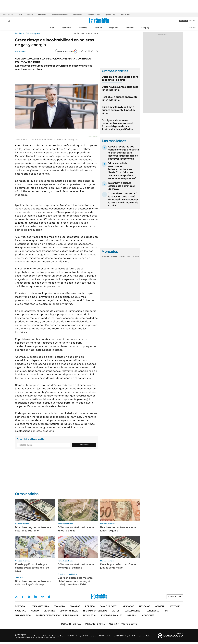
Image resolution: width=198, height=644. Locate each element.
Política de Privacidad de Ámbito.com (57, 615)
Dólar (20, 15)
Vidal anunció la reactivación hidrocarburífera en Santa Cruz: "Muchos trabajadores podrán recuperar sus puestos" (122, 171)
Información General (95, 611)
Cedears (135, 257)
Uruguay (145, 28)
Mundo (35, 611)
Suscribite (84, 445)
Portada (20, 606)
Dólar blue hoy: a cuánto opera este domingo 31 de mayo (33, 583)
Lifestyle (174, 606)
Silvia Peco (23, 51)
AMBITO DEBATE (123, 624)
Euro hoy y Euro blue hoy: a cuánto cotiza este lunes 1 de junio (119, 110)
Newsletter (192, 28)
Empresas (42, 15)
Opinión (130, 28)
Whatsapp (49, 597)
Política (98, 28)
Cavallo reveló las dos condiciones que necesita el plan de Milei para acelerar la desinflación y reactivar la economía (124, 153)
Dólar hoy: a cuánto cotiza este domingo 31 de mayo (122, 186)
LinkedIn (35, 597)
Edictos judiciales (112, 615)
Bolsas (114, 257)
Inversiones (77, 15)
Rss (166, 611)
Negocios (114, 28)
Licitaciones (147, 615)
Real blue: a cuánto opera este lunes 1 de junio (120, 98)
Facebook (23, 597)
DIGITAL (71, 624)
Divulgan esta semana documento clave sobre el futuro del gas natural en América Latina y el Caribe (117, 125)
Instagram (29, 597)
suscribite (184, 21)
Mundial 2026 (125, 15)
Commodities (125, 257)
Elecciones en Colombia (59, 15)
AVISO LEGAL (90, 615)
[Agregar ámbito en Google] (66, 51)
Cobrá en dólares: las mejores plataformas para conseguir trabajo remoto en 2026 (75, 581)
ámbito (18, 33)
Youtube (42, 597)
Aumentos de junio (93, 15)
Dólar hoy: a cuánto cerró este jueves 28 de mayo (118, 566)
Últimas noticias (39, 606)
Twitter (16, 597)
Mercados (128, 606)
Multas (131, 615)
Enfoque (30, 15)
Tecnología (152, 611)
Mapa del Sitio (23, 615)
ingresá (192, 21)
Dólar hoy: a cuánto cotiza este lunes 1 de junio (120, 88)
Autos (116, 611)
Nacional (20, 611)
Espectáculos (132, 611)
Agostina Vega (110, 15)
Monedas (105, 257)
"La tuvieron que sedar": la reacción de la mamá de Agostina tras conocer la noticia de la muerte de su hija (123, 200)
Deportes (49, 611)
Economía (66, 28)
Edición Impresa (69, 611)
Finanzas (83, 28)
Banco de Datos (109, 606)
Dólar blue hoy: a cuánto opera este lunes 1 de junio (120, 78)
